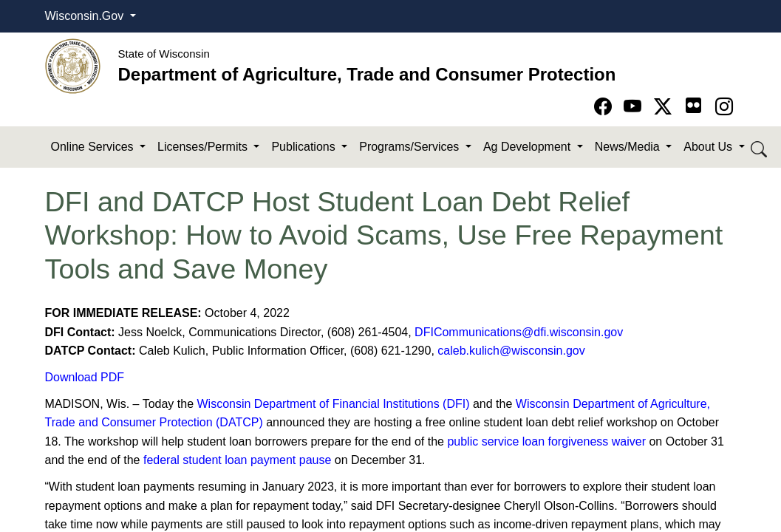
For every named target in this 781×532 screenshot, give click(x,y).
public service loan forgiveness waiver (546, 441)
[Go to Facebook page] (606, 107)
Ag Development (529, 147)
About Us (709, 147)
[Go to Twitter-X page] (665, 107)
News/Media (629, 147)
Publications (305, 147)
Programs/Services (411, 147)
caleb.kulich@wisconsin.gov (511, 351)
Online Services (94, 147)
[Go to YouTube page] (635, 107)
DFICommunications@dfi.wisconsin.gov (519, 332)
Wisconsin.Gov (86, 16)
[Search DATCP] (760, 147)
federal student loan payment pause (237, 460)
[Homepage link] (73, 65)
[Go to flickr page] (693, 105)
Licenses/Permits (204, 147)
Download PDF (85, 377)
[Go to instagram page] (724, 107)
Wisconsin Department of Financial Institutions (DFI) (334, 404)
